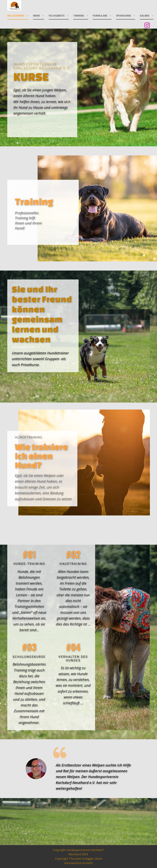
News (36, 16)
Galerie (144, 16)
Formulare (100, 16)
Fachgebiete (57, 16)
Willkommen (16, 16)
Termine (79, 16)
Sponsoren (123, 16)
